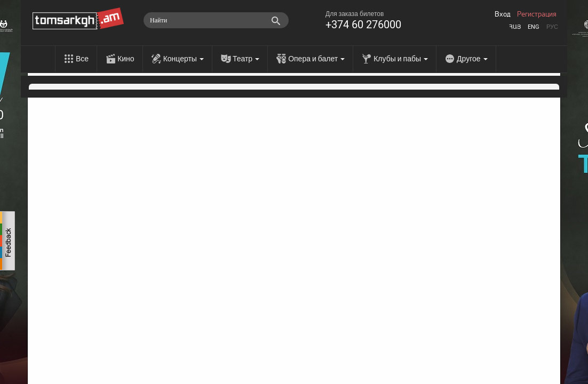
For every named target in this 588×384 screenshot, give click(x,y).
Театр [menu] (246, 59)
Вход (503, 14)
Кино (126, 59)
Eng (534, 27)
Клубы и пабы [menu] (401, 59)
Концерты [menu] (184, 59)
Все (82, 59)
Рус (552, 27)
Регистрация (537, 14)
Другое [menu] (472, 59)
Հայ (515, 27)
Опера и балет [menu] (316, 59)
